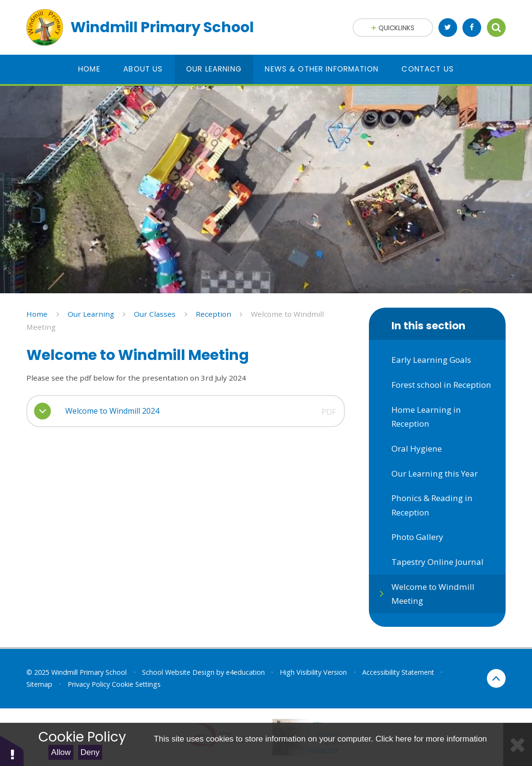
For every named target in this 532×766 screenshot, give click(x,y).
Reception (213, 314)
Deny (90, 752)
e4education (245, 672)
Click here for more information (431, 739)
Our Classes (155, 314)
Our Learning (91, 314)
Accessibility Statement (398, 672)
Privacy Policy (89, 684)
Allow (61, 752)
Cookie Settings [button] (136, 684)
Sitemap (39, 684)
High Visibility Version (313, 672)
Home (37, 314)
